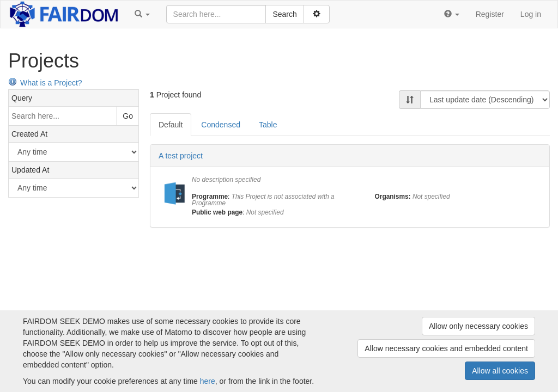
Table (268, 125)
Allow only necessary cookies (478, 326)
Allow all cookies (500, 371)
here (208, 381)
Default (171, 125)
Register (490, 14)
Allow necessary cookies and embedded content (446, 348)
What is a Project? (45, 83)
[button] (142, 14)
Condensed (221, 125)
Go (128, 116)
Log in (531, 14)
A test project (181, 156)
